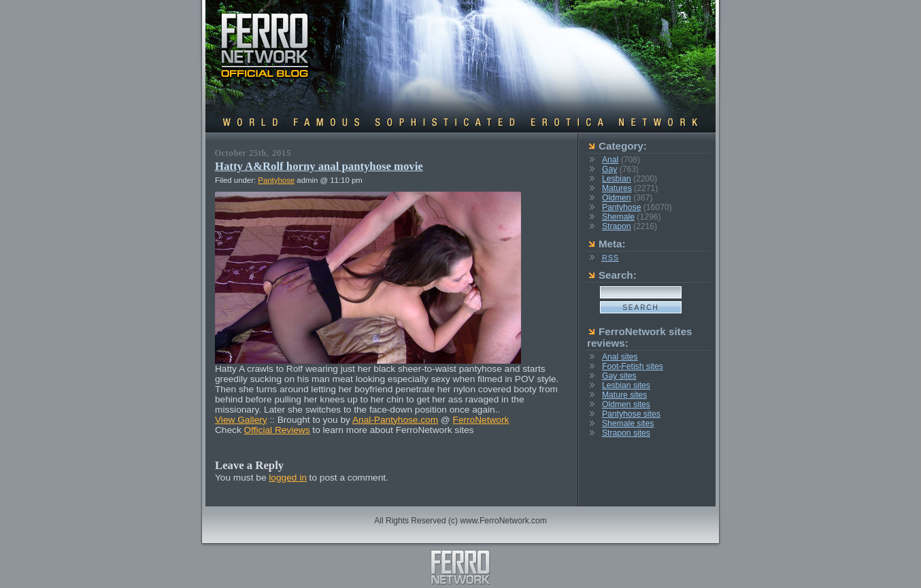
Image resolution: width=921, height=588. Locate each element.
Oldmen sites (626, 404)
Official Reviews (277, 430)
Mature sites (624, 395)
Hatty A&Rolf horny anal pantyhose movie (319, 166)
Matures (617, 188)
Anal (610, 160)
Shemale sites (628, 423)
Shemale (618, 217)
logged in (288, 478)
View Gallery (241, 420)
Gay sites (619, 376)
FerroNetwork (481, 420)
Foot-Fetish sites (633, 366)
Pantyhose (276, 180)
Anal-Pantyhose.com (395, 420)
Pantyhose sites (631, 414)
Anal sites (620, 357)
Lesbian (617, 179)
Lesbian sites (626, 385)
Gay (609, 169)
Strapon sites (626, 433)
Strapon (617, 226)
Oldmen (617, 198)
